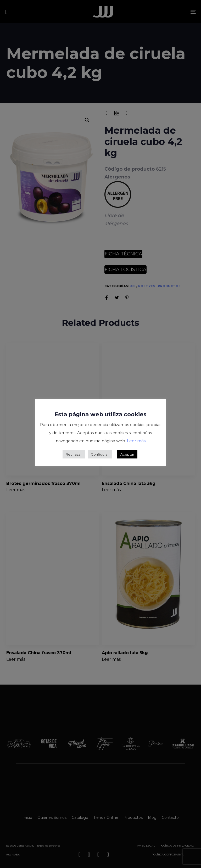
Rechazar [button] (74, 454)
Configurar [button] (100, 454)
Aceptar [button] (127, 454)
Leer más (136, 441)
